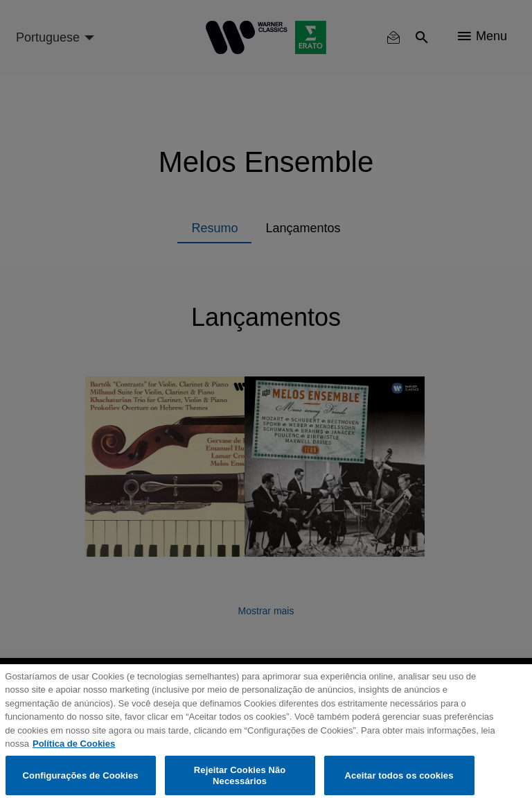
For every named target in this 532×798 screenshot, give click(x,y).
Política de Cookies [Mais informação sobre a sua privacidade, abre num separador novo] (74, 750)
